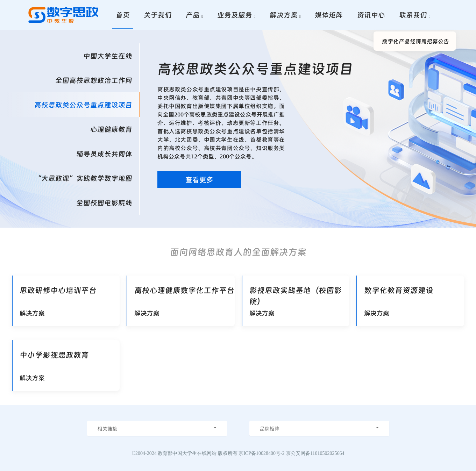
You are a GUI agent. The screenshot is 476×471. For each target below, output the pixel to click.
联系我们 (413, 15)
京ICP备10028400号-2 (261, 453)
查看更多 (199, 179)
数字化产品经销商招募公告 (415, 41)
